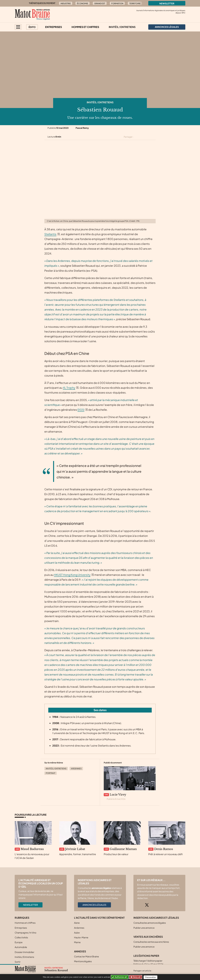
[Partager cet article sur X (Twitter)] (137, 137)
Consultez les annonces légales (150, 923)
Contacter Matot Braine (86, 956)
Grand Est (100, 3)
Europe (19, 942)
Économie (82, 3)
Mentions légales (83, 961)
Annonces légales (94, 905)
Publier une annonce (144, 928)
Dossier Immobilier (24, 952)
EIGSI (81, 410)
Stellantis (50, 234)
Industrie (66, 3)
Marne (77, 942)
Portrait (51, 773)
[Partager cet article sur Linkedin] (148, 137)
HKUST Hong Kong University (72, 575)
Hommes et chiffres (85, 27)
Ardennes (76, 769)
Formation (117, 3)
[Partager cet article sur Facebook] (142, 137)
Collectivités (21, 937)
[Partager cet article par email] (154, 137)
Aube (77, 933)
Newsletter (167, 3)
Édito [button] (32, 27)
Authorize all (120, 977)
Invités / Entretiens (122, 27)
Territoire (135, 3)
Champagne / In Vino (25, 933)
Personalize (151, 977)
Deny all (137, 977)
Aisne (77, 923)
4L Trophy (69, 388)
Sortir (18, 962)
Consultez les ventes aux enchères (151, 942)
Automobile (21, 947)
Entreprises (54, 27)
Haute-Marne (81, 937)
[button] (18, 27)
